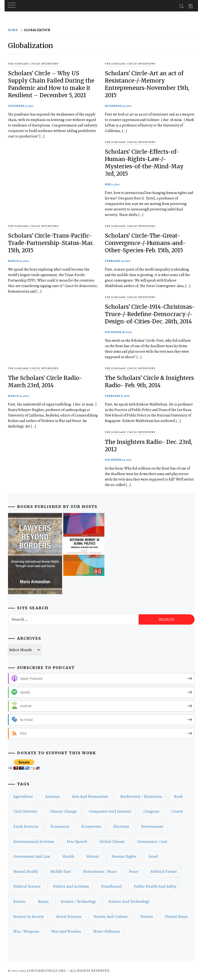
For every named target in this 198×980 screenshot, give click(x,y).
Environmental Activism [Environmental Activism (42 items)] (34, 841)
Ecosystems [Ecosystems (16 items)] (91, 826)
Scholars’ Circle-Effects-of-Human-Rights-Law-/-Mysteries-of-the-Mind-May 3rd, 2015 (144, 163)
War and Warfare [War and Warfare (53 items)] (66, 931)
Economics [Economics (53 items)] (60, 826)
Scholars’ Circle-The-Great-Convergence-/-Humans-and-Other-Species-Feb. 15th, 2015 (145, 243)
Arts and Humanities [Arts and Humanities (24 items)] (90, 796)
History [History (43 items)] (93, 856)
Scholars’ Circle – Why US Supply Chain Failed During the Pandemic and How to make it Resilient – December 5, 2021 (51, 84)
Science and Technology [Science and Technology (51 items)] (129, 901)
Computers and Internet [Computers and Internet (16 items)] (110, 811)
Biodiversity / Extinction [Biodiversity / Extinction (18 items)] (141, 796)
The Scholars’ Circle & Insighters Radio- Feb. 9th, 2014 (149, 382)
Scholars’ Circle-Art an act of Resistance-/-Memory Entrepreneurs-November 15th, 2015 (147, 84)
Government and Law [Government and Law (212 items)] (32, 856)
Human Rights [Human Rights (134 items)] (124, 856)
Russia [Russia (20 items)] (43, 901)
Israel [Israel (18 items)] (153, 856)
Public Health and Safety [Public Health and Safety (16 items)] (155, 886)
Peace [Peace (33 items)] (134, 871)
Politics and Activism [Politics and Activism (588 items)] (71, 886)
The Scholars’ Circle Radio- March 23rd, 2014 (45, 382)
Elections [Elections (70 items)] (121, 826)
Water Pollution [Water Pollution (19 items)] (107, 931)
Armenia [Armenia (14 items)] (53, 796)
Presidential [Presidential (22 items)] (111, 886)
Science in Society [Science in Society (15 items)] (29, 916)
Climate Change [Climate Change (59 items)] (63, 811)
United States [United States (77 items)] (176, 916)
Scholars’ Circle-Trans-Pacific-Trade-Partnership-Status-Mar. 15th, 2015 (51, 243)
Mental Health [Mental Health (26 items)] (26, 871)
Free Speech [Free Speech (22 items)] (77, 841)
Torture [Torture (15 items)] (147, 916)
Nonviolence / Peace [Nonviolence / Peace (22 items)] (100, 871)
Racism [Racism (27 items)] (19, 901)
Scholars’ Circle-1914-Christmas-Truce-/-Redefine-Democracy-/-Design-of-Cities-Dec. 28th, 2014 (150, 314)
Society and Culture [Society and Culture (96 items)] (111, 916)
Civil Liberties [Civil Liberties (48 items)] (25, 811)
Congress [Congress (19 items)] (151, 811)
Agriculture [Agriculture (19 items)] (23, 796)
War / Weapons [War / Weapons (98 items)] (26, 931)
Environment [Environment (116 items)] (152, 826)
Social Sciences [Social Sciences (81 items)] (69, 916)
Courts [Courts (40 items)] (177, 811)
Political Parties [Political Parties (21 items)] (164, 871)
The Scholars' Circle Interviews (33, 64)
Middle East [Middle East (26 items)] (61, 871)
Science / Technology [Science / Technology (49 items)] (78, 901)
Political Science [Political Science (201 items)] (27, 886)
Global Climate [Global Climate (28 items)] (112, 841)
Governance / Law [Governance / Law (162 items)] (152, 841)
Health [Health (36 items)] (68, 856)
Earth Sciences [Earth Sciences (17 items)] (26, 826)
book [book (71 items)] (178, 796)
